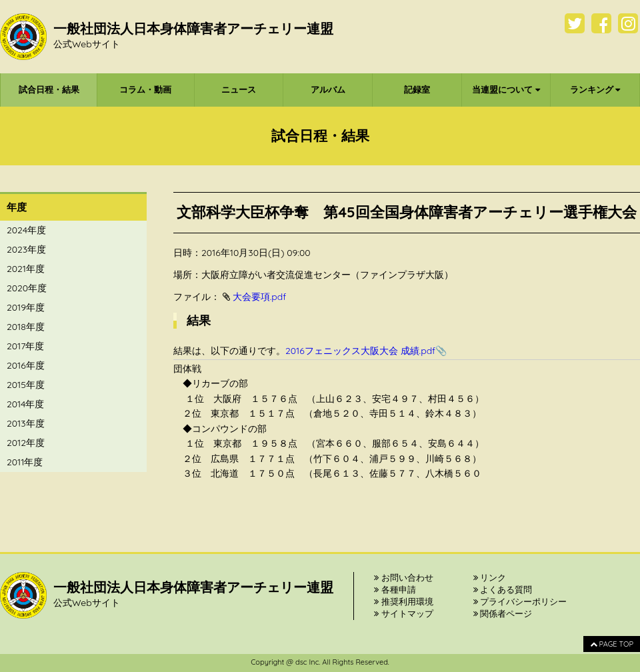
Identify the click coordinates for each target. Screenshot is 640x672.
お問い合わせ (404, 577)
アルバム (328, 89)
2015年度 (26, 385)
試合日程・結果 (49, 89)
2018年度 (26, 327)
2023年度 (26, 249)
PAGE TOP (612, 644)
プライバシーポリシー (520, 601)
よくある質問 (503, 589)
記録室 (417, 89)
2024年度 (26, 230)
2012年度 (26, 443)
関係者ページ (503, 613)
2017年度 (25, 346)
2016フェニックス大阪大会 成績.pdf (360, 351)
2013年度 (26, 423)
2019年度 (26, 307)
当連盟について (506, 89)
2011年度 (25, 462)
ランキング (595, 89)
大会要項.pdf (260, 297)
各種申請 (395, 589)
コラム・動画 (145, 89)
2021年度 (26, 269)
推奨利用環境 (404, 601)
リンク (490, 577)
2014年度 (25, 404)
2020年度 (27, 288)
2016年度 (26, 365)
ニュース (239, 89)
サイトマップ (404, 613)
